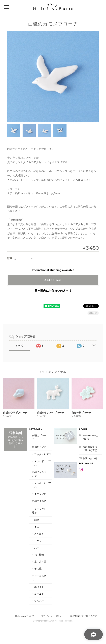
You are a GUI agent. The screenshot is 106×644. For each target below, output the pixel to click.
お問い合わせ (90, 458)
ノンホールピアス (43, 485)
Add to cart (53, 280)
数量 (10, 258)
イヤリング (40, 494)
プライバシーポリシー (52, 616)
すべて (19, 346)
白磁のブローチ (39, 437)
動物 (37, 520)
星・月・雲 (40, 561)
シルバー (39, 601)
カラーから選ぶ (39, 577)
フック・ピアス (43, 454)
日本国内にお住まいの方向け (53, 291)
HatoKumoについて (90, 437)
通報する (93, 313)
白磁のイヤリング (39, 474)
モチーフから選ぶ (39, 511)
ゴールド (39, 594)
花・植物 (39, 555)
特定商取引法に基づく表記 (90, 448)
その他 (38, 568)
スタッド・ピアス (43, 463)
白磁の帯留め (39, 501)
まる (37, 527)
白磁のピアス (39, 447)
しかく (38, 541)
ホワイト (39, 587)
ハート (38, 548)
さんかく (39, 534)
